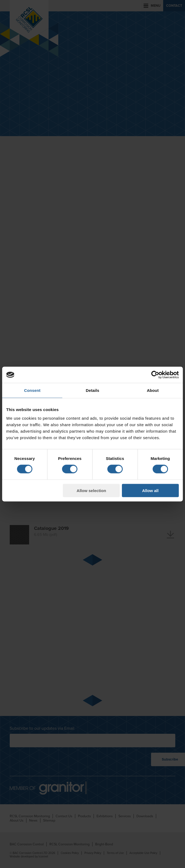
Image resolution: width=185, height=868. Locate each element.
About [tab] (153, 390)
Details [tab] (92, 390)
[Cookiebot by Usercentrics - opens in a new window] (155, 375)
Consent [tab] (32, 390)
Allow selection (91, 490)
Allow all (150, 490)
